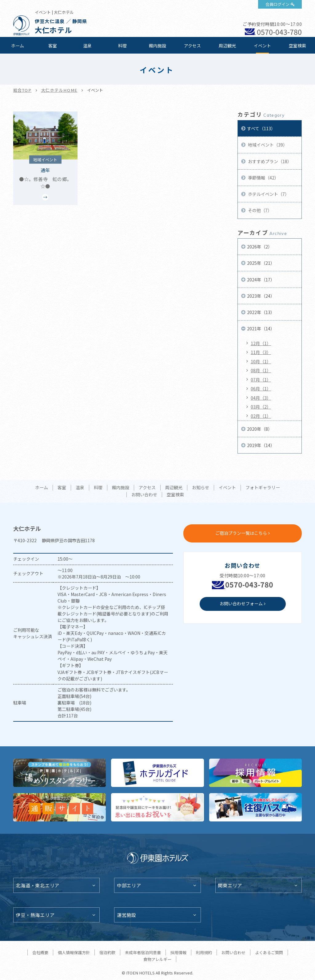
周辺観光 (227, 46)
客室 (53, 46)
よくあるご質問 (269, 952)
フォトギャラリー (263, 488)
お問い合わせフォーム (241, 603)
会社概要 (40, 952)
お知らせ (201, 488)
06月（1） (261, 389)
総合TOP (22, 90)
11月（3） (261, 352)
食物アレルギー (157, 959)
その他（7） (259, 210)
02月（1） (261, 416)
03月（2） (261, 407)
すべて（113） (261, 128)
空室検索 (297, 46)
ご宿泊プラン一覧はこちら (241, 533)
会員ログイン (277, 4)
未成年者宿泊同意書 (143, 952)
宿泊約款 (107, 952)
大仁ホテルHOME (59, 90)
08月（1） (261, 370)
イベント (262, 46)
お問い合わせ (144, 495)
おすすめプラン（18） (269, 161)
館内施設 (157, 46)
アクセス (192, 46)
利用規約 (204, 952)
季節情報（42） (263, 178)
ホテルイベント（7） (268, 194)
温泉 (87, 46)
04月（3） (261, 398)
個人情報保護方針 (74, 952)
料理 (122, 46)
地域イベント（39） (267, 145)
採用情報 (178, 952)
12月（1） (261, 343)
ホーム (18, 46)
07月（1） (261, 380)
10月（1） (261, 361)
